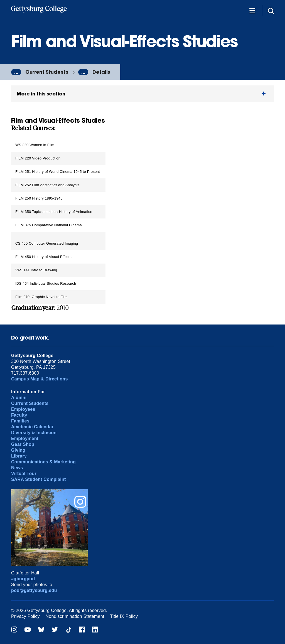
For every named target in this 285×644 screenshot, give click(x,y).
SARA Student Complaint (39, 479)
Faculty (19, 415)
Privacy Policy (25, 616)
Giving (18, 450)
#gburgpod (23, 579)
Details (101, 72)
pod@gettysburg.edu (34, 590)
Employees (23, 409)
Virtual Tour (24, 474)
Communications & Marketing (43, 462)
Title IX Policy (124, 616)
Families (20, 421)
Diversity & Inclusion (34, 433)
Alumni (19, 398)
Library (19, 456)
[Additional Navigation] (252, 10)
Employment (25, 438)
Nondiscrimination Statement (75, 616)
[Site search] (271, 10)
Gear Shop (23, 444)
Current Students (47, 72)
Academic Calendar (32, 427)
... (16, 72)
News (17, 468)
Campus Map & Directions (40, 379)
